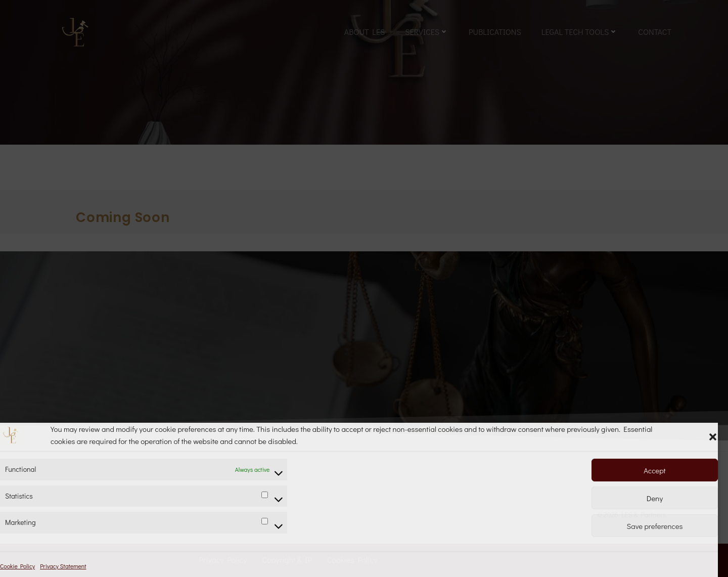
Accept (655, 470)
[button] (713, 435)
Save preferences (655, 526)
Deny (655, 498)
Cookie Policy (17, 566)
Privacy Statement (63, 566)
